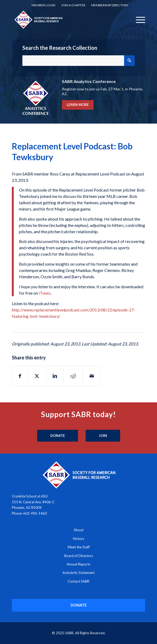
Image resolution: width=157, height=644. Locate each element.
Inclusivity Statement (78, 573)
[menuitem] (43, 5)
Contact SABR (78, 581)
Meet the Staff (79, 547)
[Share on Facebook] (20, 376)
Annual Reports (78, 564)
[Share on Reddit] (73, 376)
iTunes (45, 293)
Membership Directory (110, 5)
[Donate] (58, 436)
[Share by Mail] (92, 376)
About (79, 530)
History (79, 539)
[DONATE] (79, 605)
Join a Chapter (73, 5)
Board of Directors (79, 556)
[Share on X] (37, 376)
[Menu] (138, 19)
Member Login (43, 5)
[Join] (103, 436)
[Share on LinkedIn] (55, 376)
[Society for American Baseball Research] (65, 19)
